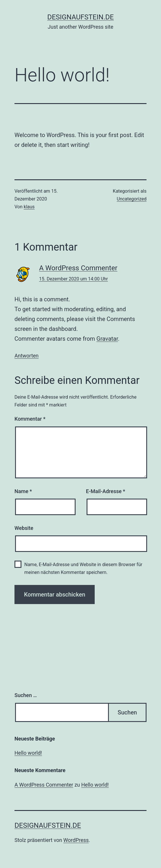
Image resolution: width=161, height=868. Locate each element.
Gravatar (107, 339)
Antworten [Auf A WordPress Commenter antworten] (26, 356)
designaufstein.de (80, 17)
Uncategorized (132, 199)
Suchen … (26, 695)
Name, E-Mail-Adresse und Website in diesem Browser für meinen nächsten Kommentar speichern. (83, 568)
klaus (29, 207)
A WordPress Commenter (78, 268)
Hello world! (28, 753)
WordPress (76, 840)
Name (23, 491)
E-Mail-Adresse (106, 491)
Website (24, 528)
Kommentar (30, 419)
